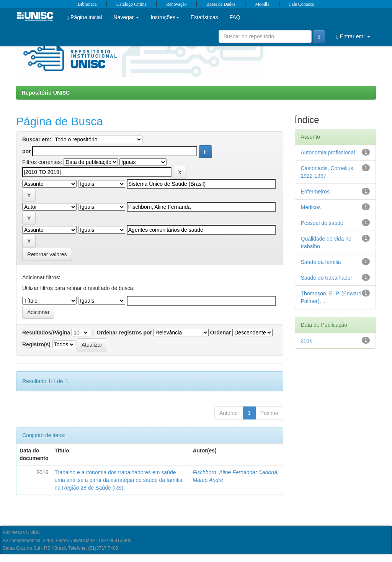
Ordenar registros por (124, 333)
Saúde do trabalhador (327, 278)
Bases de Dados (221, 4)
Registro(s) (36, 344)
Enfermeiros (315, 192)
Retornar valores (47, 254)
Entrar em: (353, 37)
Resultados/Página (46, 333)
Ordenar (220, 333)
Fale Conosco (302, 4)
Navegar (127, 17)
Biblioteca (87, 4)
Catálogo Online (131, 4)
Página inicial (85, 17)
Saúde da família (321, 262)
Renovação (176, 4)
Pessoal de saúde (322, 223)
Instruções (165, 17)
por (27, 151)
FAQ (235, 17)
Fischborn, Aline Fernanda (224, 472)
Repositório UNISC (46, 93)
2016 (307, 341)
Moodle (262, 4)
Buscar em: (37, 139)
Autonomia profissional (328, 152)
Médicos (311, 207)
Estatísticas (204, 17)
